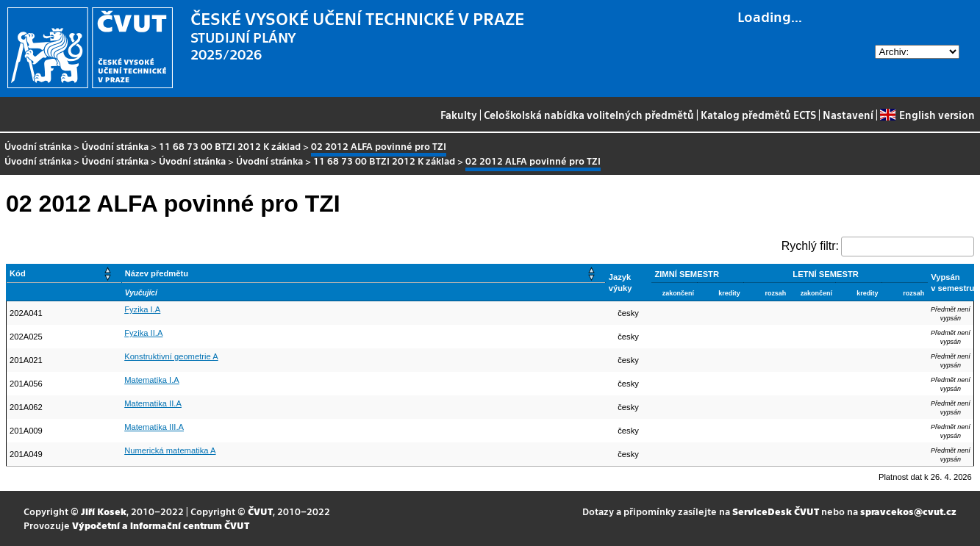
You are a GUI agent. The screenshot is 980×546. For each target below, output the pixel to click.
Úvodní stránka (38, 146)
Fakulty (459, 115)
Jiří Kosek (104, 511)
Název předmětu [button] (157, 273)
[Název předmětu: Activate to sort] (363, 274)
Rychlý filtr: (810, 246)
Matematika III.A (154, 427)
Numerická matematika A (170, 450)
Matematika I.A (152, 380)
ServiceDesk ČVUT (776, 511)
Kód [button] (18, 273)
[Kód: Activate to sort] (64, 274)
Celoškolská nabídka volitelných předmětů (589, 115)
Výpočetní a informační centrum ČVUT (161, 525)
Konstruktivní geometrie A (171, 356)
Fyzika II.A (143, 333)
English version (927, 115)
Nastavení (848, 115)
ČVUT (260, 511)
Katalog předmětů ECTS (758, 115)
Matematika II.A (153, 403)
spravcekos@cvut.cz (908, 511)
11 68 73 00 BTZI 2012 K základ (230, 146)
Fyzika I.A (142, 309)
